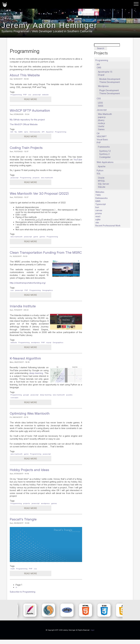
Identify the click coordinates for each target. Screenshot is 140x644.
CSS (99, 98)
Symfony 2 (104, 154)
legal (93, 634)
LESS (100, 103)
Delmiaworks (35, 132)
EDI (12, 132)
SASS (101, 106)
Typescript (101, 204)
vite (97, 222)
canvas (99, 210)
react (98, 216)
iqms (26, 132)
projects (36, 178)
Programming (16, 95)
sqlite (98, 219)
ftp (16, 132)
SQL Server (104, 184)
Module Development (110, 79)
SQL (99, 174)
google (26, 399)
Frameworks (104, 147)
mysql (49, 347)
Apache (102, 166)
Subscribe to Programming (23, 596)
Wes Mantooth (105, 114)
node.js (101, 123)
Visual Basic (102, 139)
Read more (25, 100)
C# (98, 133)
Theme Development (110, 82)
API (43, 132)
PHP (25, 95)
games (42, 237)
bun (97, 207)
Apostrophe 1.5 (105, 72)
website (45, 95)
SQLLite (102, 187)
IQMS (20, 132)
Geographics (47, 295)
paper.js (102, 117)
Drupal (101, 75)
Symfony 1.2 (105, 151)
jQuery (101, 120)
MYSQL (101, 181)
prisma (99, 213)
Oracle (101, 178)
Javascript (102, 110)
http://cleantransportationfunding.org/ (28, 287)
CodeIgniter (105, 157)
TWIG (98, 195)
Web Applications (105, 162)
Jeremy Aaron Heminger (56, 28)
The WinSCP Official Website (24, 124)
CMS (99, 68)
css (30, 95)
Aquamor (50, 132)
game (36, 237)
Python (100, 170)
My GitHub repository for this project (27, 120)
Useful (101, 126)
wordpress (35, 347)
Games (101, 129)
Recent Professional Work (108, 226)
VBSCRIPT (102, 136)
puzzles (69, 399)
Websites (100, 192)
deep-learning (36, 377)
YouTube (78, 160)
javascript (37, 95)
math (13, 573)
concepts (14, 402)
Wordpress (103, 86)
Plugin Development (109, 90)
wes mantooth (47, 178)
